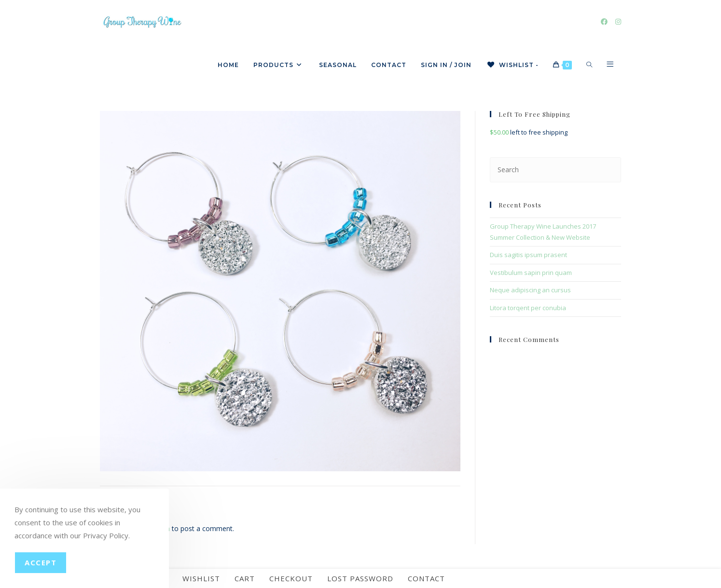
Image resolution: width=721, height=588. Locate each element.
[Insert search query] (555, 170)
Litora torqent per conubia (528, 308)
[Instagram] (618, 22)
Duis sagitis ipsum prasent (528, 255)
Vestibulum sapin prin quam (531, 273)
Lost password (360, 578)
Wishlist (201, 578)
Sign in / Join (446, 65)
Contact (426, 578)
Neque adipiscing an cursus (530, 290)
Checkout (291, 578)
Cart (245, 578)
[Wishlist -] (512, 65)
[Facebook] (604, 22)
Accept (41, 562)
